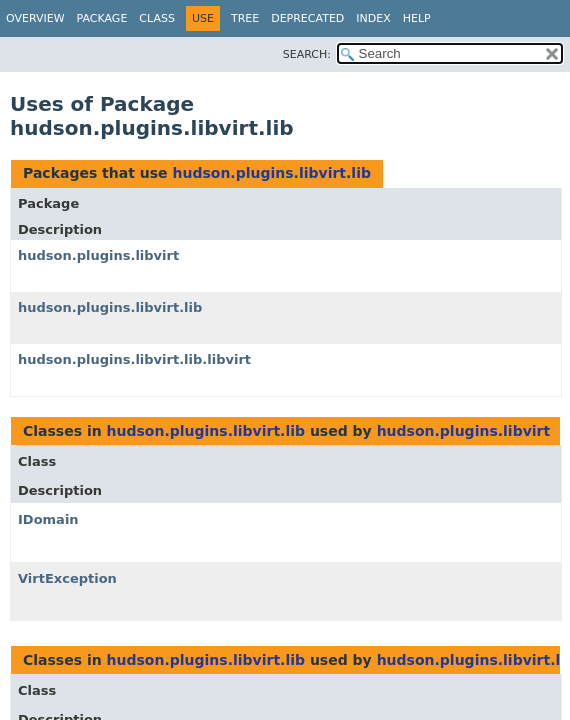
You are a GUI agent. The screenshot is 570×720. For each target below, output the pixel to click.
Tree (245, 18)
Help (417, 18)
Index (373, 18)
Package (102, 18)
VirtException (67, 578)
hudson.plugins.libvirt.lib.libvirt (134, 359)
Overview (35, 18)
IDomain (48, 519)
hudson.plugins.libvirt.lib (271, 173)
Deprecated (307, 18)
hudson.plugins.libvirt (98, 255)
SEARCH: (307, 54)
